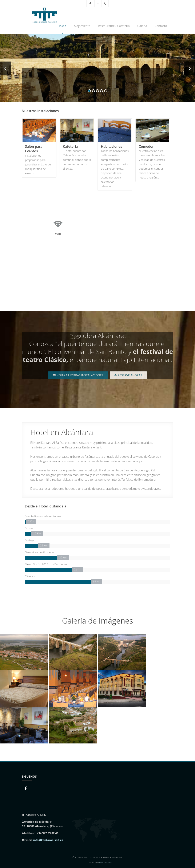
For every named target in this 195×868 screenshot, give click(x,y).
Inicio (63, 26)
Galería (142, 26)
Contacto (161, 26)
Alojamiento (82, 26)
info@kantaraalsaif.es (48, 840)
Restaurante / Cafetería (114, 26)
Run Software (105, 863)
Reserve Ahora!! (128, 375)
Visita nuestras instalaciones (78, 375)
